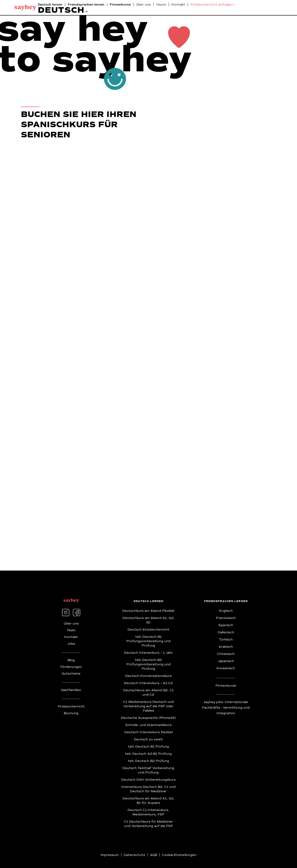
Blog (71, 660)
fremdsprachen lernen (226, 601)
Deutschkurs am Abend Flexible (148, 611)
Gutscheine (71, 674)
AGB (154, 855)
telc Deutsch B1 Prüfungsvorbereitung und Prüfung (148, 641)
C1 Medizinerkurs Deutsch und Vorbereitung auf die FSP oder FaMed (148, 706)
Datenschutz (134, 855)
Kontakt (178, 5)
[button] (61, 10)
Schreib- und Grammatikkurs (148, 725)
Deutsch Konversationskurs (148, 676)
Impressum (110, 855)
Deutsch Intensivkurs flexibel (148, 732)
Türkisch (226, 640)
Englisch (226, 611)
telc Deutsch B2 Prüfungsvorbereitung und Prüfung (148, 664)
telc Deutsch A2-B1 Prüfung (148, 754)
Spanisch (226, 625)
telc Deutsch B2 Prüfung (148, 761)
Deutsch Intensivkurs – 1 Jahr (148, 653)
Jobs (71, 644)
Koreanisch (226, 668)
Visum (161, 5)
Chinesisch (226, 654)
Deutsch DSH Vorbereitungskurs (148, 780)
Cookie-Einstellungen (179, 855)
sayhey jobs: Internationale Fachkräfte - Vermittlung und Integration (226, 708)
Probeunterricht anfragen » (213, 5)
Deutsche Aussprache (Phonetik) (148, 718)
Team (71, 630)
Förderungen (71, 667)
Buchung (71, 713)
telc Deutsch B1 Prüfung (148, 747)
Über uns (143, 5)
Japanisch (226, 661)
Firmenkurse (226, 686)
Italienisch (226, 632)
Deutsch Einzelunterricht (148, 630)
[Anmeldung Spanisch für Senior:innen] (138, 347)
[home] (25, 8)
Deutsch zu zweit (148, 739)
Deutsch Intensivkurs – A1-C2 (148, 683)
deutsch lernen (148, 601)
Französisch (226, 618)
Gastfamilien (71, 690)
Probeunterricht (71, 707)
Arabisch (226, 647)
